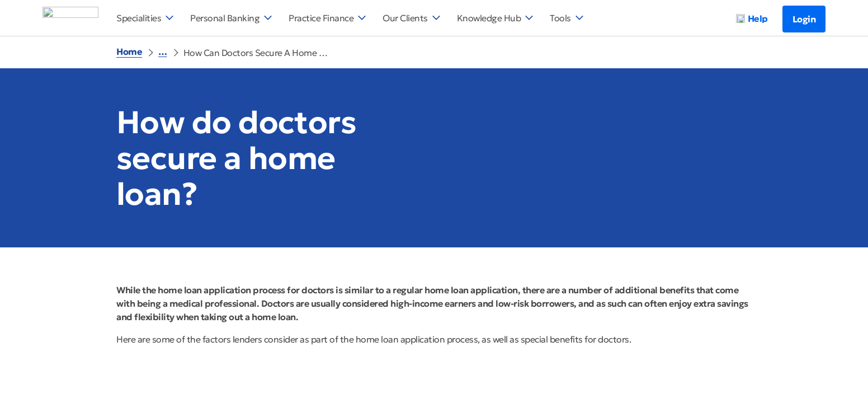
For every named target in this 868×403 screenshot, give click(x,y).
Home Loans (277, 51)
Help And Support (197, 51)
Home (129, 51)
